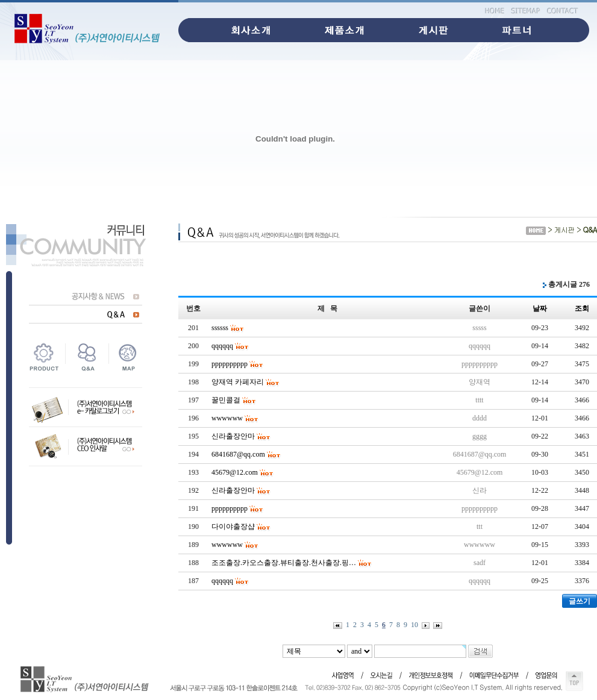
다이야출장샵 (233, 527)
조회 (582, 308)
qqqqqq (222, 346)
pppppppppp (230, 364)
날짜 (540, 308)
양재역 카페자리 (238, 382)
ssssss (220, 328)
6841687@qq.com (238, 454)
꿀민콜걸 (226, 400)
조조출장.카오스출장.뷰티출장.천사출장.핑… (284, 563)
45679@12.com (235, 472)
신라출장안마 (233, 436)
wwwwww (227, 418)
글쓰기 (580, 601)
